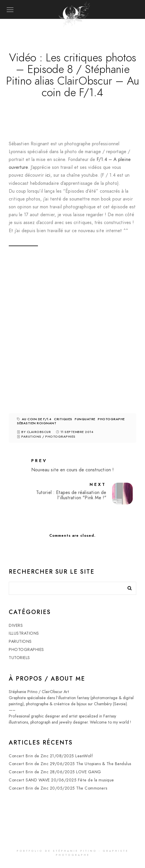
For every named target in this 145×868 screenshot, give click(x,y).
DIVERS (16, 626)
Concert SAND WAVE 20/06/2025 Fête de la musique (61, 780)
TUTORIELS (19, 658)
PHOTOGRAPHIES (60, 437)
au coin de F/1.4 (37, 419)
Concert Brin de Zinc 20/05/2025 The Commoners (58, 788)
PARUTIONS (31, 437)
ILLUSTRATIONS (24, 633)
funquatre (85, 419)
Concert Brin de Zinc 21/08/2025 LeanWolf (51, 756)
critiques (63, 419)
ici (48, 175)
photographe (111, 419)
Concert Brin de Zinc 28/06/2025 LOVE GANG (55, 772)
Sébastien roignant (37, 423)
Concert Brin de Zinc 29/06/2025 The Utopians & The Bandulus (70, 764)
